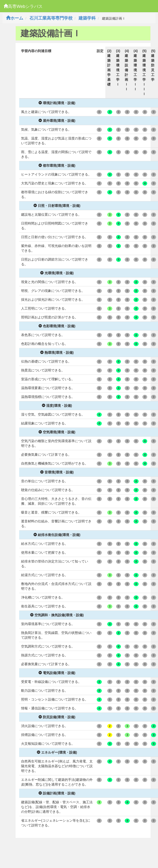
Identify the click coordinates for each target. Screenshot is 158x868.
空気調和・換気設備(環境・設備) (57, 615)
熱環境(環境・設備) (57, 353)
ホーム (15, 18)
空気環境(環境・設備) (57, 432)
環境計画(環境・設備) (57, 103)
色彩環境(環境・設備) (57, 326)
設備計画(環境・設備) (57, 793)
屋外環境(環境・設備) (57, 121)
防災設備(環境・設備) (57, 717)
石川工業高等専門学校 (51, 18)
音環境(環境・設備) (57, 472)
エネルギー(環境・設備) (57, 752)
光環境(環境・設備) (57, 273)
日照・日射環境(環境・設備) (57, 206)
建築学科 (87, 18)
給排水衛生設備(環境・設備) (57, 535)
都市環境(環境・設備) (57, 166)
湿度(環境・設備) (57, 406)
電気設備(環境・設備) (57, 673)
